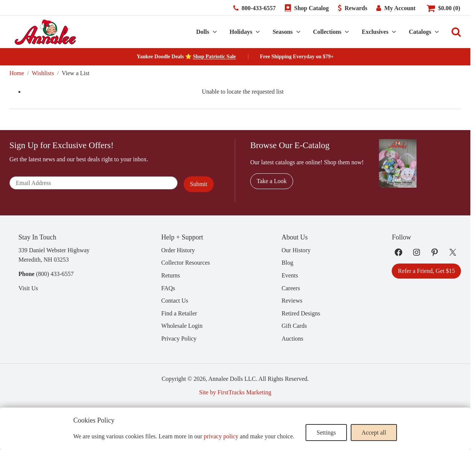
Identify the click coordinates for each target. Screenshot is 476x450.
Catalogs (420, 32)
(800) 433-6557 (55, 274)
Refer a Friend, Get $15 (426, 271)
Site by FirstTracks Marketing (235, 392)
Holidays (241, 32)
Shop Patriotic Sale (214, 57)
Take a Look (272, 181)
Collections (327, 32)
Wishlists (43, 73)
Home (17, 73)
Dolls (203, 32)
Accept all (374, 433)
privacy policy (221, 436)
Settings (326, 433)
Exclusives (375, 32)
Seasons (282, 32)
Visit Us (28, 288)
